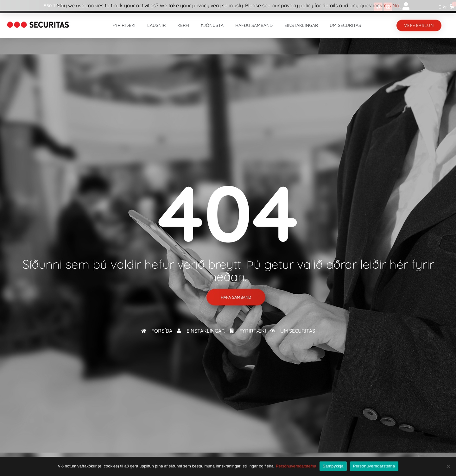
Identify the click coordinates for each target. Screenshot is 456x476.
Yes (387, 5)
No (396, 5)
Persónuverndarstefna (296, 466)
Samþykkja (333, 466)
